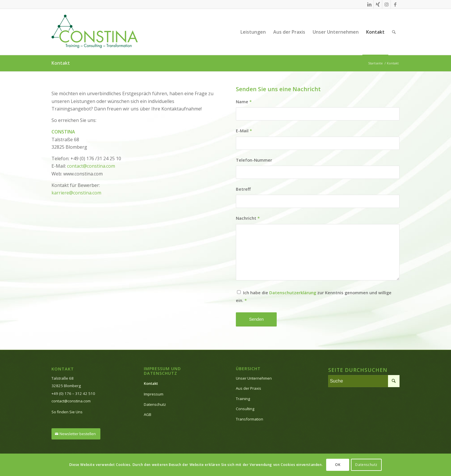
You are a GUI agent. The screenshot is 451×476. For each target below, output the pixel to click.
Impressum (154, 394)
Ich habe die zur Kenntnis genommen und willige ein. (314, 296)
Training (243, 399)
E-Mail (244, 131)
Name (244, 102)
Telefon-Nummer (254, 160)
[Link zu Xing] (378, 4)
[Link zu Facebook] (395, 4)
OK (338, 465)
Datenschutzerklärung (293, 293)
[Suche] (394, 32)
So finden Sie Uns (67, 412)
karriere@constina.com (76, 193)
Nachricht (248, 218)
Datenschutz (155, 404)
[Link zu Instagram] (386, 4)
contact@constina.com (91, 166)
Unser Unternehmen (254, 378)
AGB (148, 414)
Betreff (243, 189)
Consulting (245, 409)
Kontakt (61, 63)
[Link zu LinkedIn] (369, 4)
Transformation (250, 419)
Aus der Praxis (249, 388)
